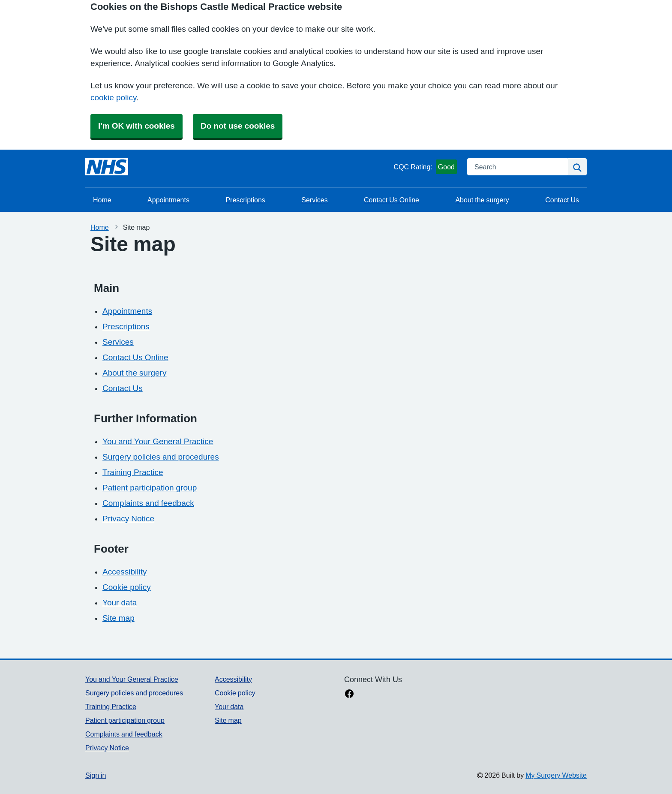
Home (102, 200)
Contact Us (562, 200)
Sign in (96, 775)
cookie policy (113, 98)
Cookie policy (127, 587)
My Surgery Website (556, 775)
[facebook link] (349, 695)
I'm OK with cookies (136, 126)
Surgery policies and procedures (161, 457)
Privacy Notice (128, 519)
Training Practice (133, 472)
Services (314, 200)
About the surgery (482, 200)
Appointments (168, 200)
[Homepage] (107, 167)
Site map (118, 618)
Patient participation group (150, 488)
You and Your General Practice (158, 441)
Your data (120, 603)
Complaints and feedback (148, 503)
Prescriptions (245, 200)
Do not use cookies (238, 126)
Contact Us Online (391, 200)
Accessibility (124, 572)
